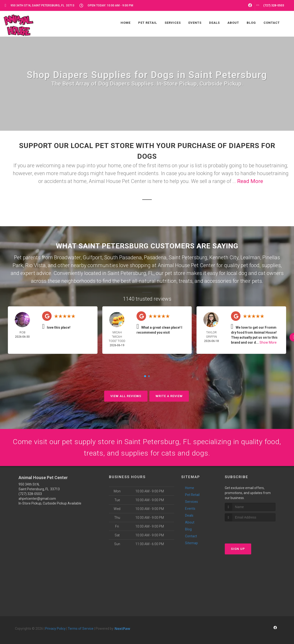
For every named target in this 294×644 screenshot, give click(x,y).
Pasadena (155, 257)
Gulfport (92, 257)
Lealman (250, 257)
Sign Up (238, 549)
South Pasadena (123, 257)
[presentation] (250, 530)
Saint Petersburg (188, 257)
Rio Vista (35, 265)
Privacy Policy (55, 629)
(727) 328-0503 (30, 494)
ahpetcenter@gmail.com (37, 499)
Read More (250, 181)
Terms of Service (81, 629)
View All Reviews (126, 396)
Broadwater (67, 257)
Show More (268, 342)
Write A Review (169, 396)
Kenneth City (224, 257)
